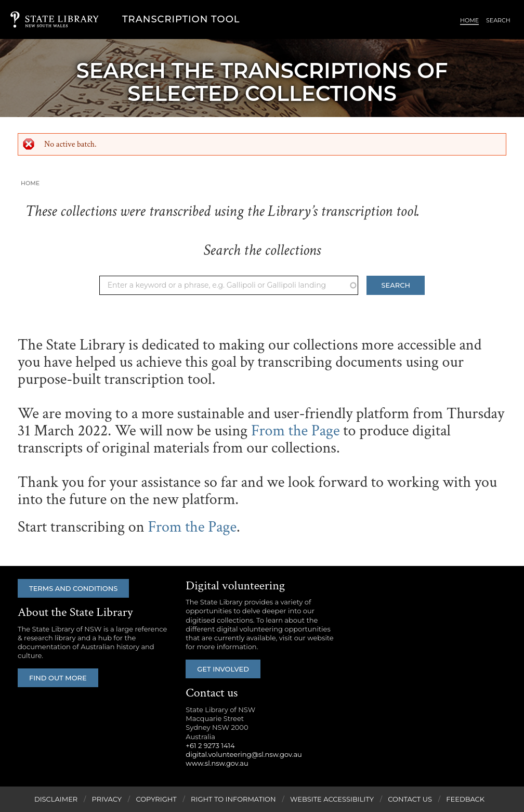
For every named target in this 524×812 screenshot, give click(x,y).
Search (498, 20)
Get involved (223, 669)
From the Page (296, 431)
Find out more (58, 678)
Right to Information (233, 799)
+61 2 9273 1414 (210, 745)
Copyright (156, 799)
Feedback (465, 799)
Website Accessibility (332, 799)
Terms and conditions (73, 588)
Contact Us (410, 799)
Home (469, 20)
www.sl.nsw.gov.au (217, 763)
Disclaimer (56, 799)
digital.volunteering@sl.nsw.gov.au (244, 754)
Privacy (107, 799)
